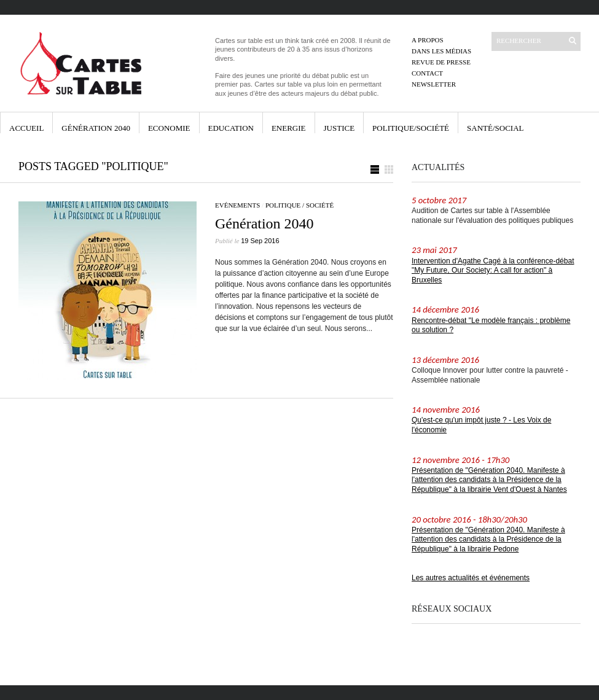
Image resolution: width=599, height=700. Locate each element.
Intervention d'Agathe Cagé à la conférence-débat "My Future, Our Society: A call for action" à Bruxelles (493, 270)
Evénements (237, 205)
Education (231, 128)
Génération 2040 (96, 128)
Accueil (26, 128)
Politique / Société (299, 205)
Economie (169, 128)
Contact (427, 73)
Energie (289, 128)
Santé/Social (495, 128)
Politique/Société (411, 128)
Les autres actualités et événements (471, 578)
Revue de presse (441, 62)
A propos (428, 40)
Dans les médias (441, 51)
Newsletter (434, 84)
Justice (339, 128)
